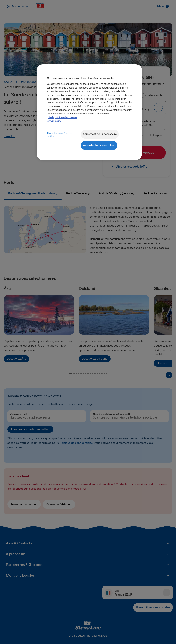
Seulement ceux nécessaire (100, 134)
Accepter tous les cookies (99, 145)
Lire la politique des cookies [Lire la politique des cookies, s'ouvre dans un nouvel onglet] (62, 117)
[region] (89, 112)
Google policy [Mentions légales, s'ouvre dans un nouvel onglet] (54, 121)
